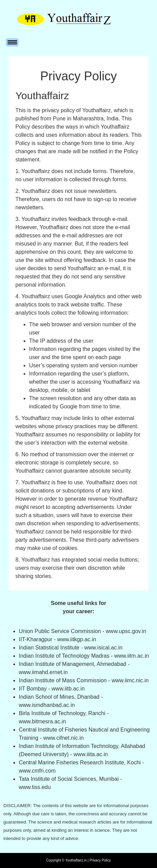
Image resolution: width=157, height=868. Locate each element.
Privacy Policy (100, 860)
